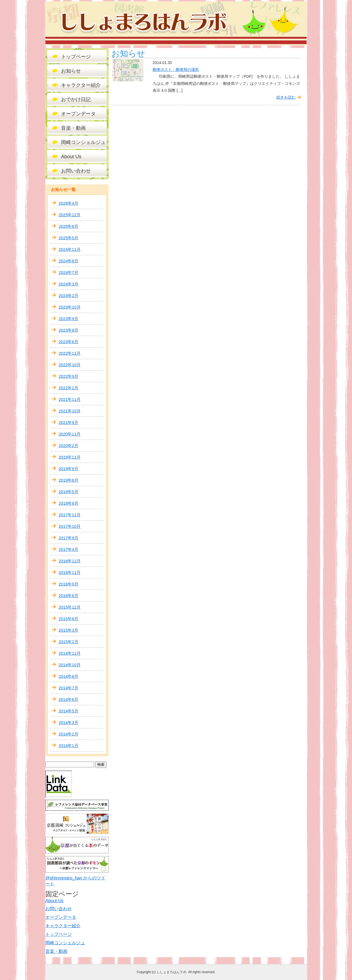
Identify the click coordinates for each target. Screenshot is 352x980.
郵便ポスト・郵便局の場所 (176, 70)
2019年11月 (70, 457)
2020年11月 (70, 434)
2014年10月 (70, 665)
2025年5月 (68, 238)
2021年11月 (70, 399)
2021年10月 (70, 411)
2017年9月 (68, 538)
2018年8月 (68, 503)
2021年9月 (68, 422)
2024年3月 (68, 284)
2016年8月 (68, 596)
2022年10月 (70, 365)
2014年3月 (68, 722)
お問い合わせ (76, 171)
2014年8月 (68, 676)
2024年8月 (68, 261)
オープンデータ (78, 114)
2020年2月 (68, 445)
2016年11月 (70, 572)
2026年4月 (68, 203)
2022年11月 (70, 353)
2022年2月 (68, 388)
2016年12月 (70, 561)
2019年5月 (68, 492)
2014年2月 (68, 734)
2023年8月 (68, 330)
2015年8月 (68, 619)
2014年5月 (68, 711)
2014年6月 (68, 699)
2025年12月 (70, 215)
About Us (71, 157)
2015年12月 (70, 607)
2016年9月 (68, 584)
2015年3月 (68, 630)
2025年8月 (68, 226)
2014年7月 (68, 688)
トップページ (76, 57)
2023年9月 (68, 319)
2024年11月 (70, 249)
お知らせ (71, 71)
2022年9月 (68, 376)
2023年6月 (68, 342)
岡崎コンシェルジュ (83, 142)
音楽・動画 (73, 128)
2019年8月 (68, 480)
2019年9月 (68, 469)
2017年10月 (70, 526)
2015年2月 (68, 642)
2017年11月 (70, 515)
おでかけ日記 (76, 99)
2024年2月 (68, 295)
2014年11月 (70, 653)
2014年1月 (68, 746)
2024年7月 (68, 272)
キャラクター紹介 (81, 85)
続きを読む (286, 97)
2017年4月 (68, 549)
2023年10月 (70, 307)
